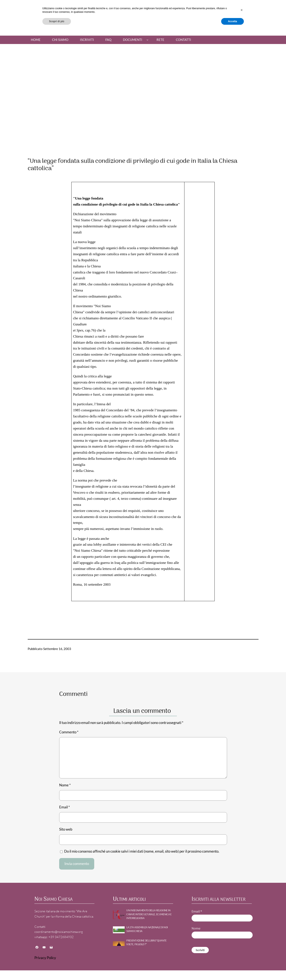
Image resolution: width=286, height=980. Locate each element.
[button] (242, 958)
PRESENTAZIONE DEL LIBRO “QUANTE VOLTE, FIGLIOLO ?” (146, 943)
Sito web (66, 829)
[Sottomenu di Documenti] (147, 40)
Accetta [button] (232, 969)
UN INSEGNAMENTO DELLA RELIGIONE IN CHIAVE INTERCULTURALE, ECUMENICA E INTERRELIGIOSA (149, 915)
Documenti (133, 40)
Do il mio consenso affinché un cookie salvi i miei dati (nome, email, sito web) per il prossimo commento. (142, 851)
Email (65, 807)
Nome (65, 785)
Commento (69, 732)
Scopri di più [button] (57, 969)
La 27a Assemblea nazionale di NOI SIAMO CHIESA (147, 930)
